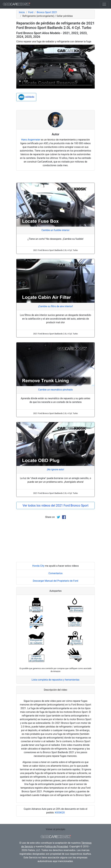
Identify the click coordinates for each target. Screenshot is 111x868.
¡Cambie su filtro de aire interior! (55, 306)
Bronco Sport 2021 (47, 12)
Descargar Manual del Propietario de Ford (56, 581)
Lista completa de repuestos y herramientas (55, 680)
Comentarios (55, 573)
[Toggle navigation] (104, 4)
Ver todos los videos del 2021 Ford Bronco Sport (55, 505)
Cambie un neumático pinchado (55, 390)
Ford (31, 12)
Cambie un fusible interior (55, 230)
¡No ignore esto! (55, 469)
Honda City (38, 566)
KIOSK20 (60, 813)
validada (26, 97)
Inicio (22, 12)
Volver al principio (55, 829)
